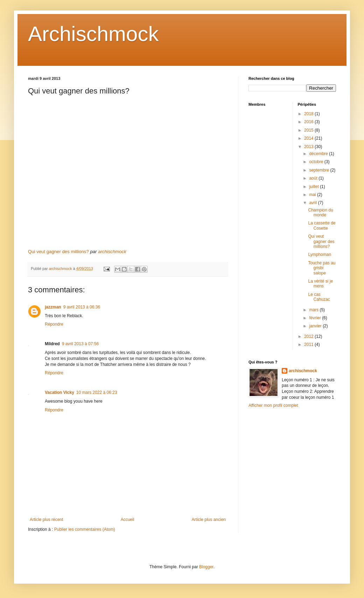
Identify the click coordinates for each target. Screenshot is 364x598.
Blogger (206, 567)
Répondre (54, 324)
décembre (319, 154)
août (314, 178)
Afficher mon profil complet (273, 405)
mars (314, 310)
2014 (309, 138)
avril (313, 203)
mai (313, 195)
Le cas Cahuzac (319, 297)
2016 (309, 122)
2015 (309, 130)
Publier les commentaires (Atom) (85, 529)
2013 (309, 147)
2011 (309, 345)
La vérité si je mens (320, 284)
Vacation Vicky (59, 392)
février (316, 318)
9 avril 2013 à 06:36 (82, 307)
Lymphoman (320, 255)
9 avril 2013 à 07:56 (80, 344)
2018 (309, 114)
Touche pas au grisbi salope (322, 268)
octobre (317, 162)
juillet (314, 187)
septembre (320, 170)
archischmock (112, 252)
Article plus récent (46, 520)
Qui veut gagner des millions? (58, 252)
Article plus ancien (209, 520)
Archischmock (93, 34)
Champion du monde (320, 213)
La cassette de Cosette (322, 225)
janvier (316, 326)
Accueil (128, 520)
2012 (309, 336)
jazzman (53, 307)
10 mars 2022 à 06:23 (97, 392)
